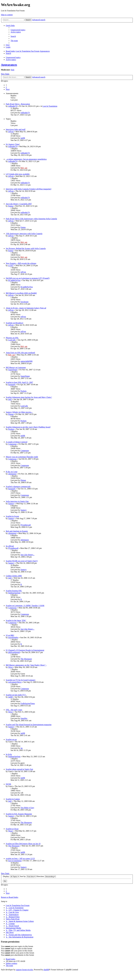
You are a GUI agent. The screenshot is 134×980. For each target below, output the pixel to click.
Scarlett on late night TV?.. (16, 695)
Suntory (11, 504)
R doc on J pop (12, 472)
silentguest (12, 474)
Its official (10, 546)
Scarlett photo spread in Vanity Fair (19, 769)
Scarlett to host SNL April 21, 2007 (19, 382)
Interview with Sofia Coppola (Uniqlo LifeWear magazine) (29, 189)
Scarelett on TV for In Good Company (21, 680)
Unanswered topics (13, 57)
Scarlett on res (11, 739)
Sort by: (28, 876)
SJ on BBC (10, 635)
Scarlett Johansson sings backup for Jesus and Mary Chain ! (29, 397)
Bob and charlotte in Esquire (17, 531)
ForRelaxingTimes (28, 703)
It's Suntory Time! (13, 144)
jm (21, 748)
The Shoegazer (26, 659)
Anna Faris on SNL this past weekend (20, 353)
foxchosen (24, 302)
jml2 (10, 399)
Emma (11, 206)
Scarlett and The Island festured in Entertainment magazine (29, 725)
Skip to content (7, 15)
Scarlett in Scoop (12, 516)
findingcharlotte (14, 593)
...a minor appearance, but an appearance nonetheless (26, 159)
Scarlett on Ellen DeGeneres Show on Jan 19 (23, 844)
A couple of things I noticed (16, 442)
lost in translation (15, 861)
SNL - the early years (14, 710)
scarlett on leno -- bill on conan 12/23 (20, 859)
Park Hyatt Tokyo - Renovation (18, 104)
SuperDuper (13, 370)
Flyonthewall (26, 525)
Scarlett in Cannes (13, 799)
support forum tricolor (24, 970)
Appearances (9, 65)
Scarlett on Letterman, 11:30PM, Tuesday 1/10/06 (25, 606)
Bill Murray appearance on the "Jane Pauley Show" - (26, 665)
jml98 (23, 138)
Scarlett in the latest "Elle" (16, 620)
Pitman (11, 414)
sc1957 (11, 265)
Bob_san (24, 168)
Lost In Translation (50, 106)
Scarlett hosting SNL (14, 591)
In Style (9, 754)
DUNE (8, 784)
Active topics (11, 60)
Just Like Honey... (27, 555)
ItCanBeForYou (14, 280)
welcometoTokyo (15, 682)
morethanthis (13, 637)
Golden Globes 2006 (14, 576)
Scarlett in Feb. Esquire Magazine (19, 814)
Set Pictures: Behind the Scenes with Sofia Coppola (26, 248)
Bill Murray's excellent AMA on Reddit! (21, 293)
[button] (8, 89)
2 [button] (6, 87)
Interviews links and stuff (16, 129)
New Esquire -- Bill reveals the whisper (21, 263)
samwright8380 (26, 361)
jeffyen (11, 132)
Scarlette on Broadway (15, 323)
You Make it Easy (27, 808)
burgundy (12, 385)
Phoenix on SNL (12, 338)
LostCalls (12, 340)
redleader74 (13, 106)
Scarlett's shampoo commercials (18, 487)
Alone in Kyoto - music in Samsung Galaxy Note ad (26, 308)
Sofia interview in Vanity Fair (17, 501)
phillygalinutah (14, 652)
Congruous (12, 444)
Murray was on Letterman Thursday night (22, 457)
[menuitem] (18, 30)
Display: (11, 876)
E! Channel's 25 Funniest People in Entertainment (25, 650)
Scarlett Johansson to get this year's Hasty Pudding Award (28, 427)
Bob (13, 70)
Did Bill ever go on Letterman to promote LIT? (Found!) (28, 278)
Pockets (23, 391)
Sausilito (24, 718)
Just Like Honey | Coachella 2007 (19, 204)
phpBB (46, 970)
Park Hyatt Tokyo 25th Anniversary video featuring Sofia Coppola (31, 219)
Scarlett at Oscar (12, 829)
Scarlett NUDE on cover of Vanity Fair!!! (22, 561)
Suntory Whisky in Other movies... (19, 412)
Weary (11, 831)
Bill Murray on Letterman (16, 367)
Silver (10, 667)
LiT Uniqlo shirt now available (18, 174)
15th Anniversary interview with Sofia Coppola (24, 234)
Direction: (46, 876)
